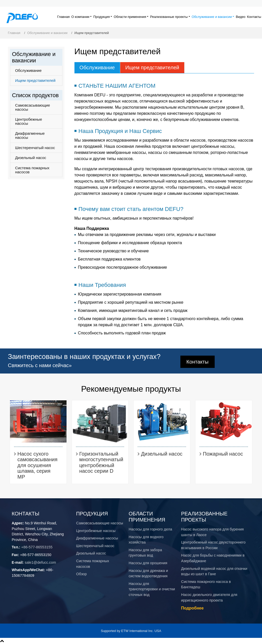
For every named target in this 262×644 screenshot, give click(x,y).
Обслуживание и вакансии (47, 33)
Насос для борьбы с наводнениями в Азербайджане (213, 558)
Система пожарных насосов (32, 170)
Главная (64, 17)
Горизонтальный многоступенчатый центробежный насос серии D (101, 462)
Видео (241, 17)
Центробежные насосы (29, 121)
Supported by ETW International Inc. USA (131, 631)
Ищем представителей (152, 67)
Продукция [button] (102, 17)
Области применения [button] (130, 17)
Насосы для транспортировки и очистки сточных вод (152, 589)
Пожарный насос (223, 454)
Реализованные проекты (204, 517)
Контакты (254, 17)
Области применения (147, 517)
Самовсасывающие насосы (32, 107)
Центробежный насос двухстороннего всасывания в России (213, 545)
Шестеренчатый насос (35, 148)
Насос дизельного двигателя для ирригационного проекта (209, 597)
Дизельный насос (31, 158)
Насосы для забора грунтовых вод (145, 553)
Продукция (92, 514)
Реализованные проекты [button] (169, 17)
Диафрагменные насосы (30, 135)
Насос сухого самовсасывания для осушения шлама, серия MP (37, 465)
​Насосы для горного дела (150, 529)
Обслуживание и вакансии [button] (212, 17)
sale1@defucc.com (40, 562)
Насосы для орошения (148, 563)
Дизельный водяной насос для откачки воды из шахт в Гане (214, 571)
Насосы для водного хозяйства (146, 540)
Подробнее (192, 608)
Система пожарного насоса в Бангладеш (206, 584)
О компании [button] (80, 17)
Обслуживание (97, 67)
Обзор (82, 574)
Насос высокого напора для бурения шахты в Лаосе (212, 532)
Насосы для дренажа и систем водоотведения (148, 573)
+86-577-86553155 (37, 547)
